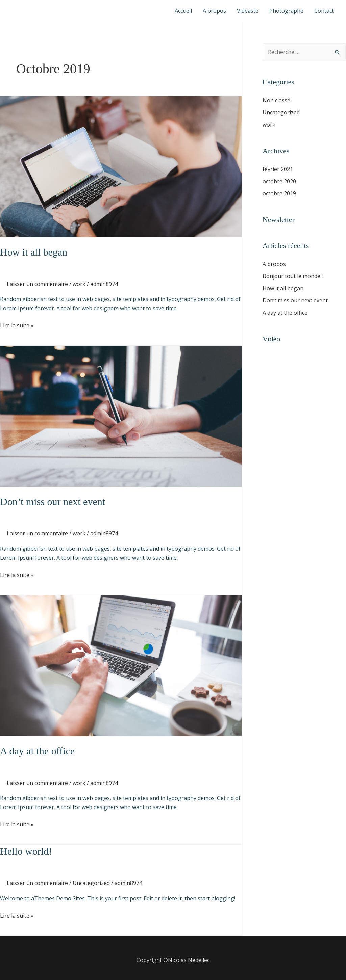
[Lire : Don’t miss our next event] (121, 416)
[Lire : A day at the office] (121, 665)
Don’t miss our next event (53, 501)
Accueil (183, 11)
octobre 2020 (279, 181)
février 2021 (278, 169)
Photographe (286, 11)
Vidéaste (248, 11)
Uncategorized (91, 883)
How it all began (34, 252)
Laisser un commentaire (37, 284)
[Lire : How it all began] (121, 166)
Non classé (276, 100)
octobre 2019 (279, 193)
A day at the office (37, 751)
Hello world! (26, 851)
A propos (214, 11)
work (79, 284)
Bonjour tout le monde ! (293, 276)
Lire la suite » (17, 325)
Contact (324, 11)
